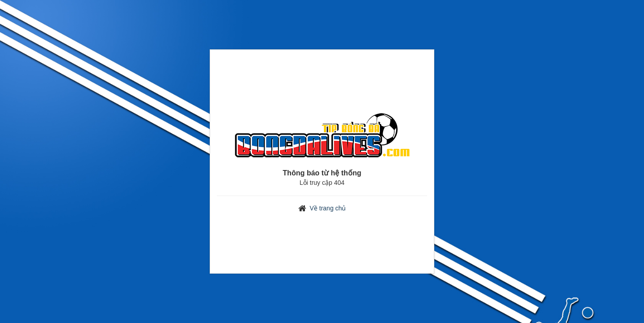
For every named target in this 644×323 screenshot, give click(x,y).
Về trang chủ (328, 208)
